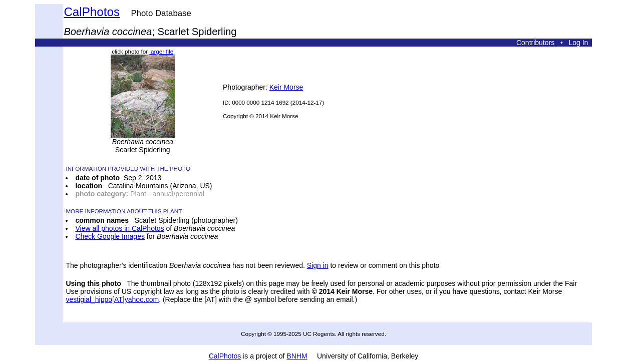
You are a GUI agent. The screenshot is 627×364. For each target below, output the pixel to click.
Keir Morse (286, 87)
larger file (161, 51)
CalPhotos (92, 12)
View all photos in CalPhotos (119, 228)
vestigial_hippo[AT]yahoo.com (112, 299)
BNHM (297, 356)
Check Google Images (110, 236)
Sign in (318, 265)
